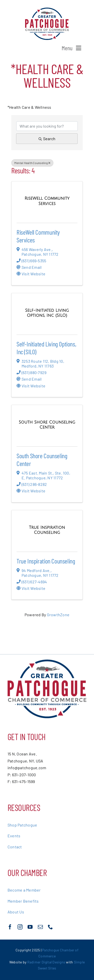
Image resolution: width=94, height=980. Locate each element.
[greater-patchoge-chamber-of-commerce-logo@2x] (47, 9)
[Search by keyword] (47, 126)
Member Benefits (23, 901)
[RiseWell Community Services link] (47, 201)
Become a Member (24, 890)
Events (14, 836)
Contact (15, 847)
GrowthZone (58, 615)
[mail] (40, 927)
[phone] (50, 927)
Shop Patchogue (22, 825)
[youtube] (30, 927)
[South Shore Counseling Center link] (47, 425)
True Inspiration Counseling (46, 561)
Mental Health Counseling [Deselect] (32, 163)
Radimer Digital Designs (47, 962)
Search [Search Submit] (47, 139)
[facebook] (10, 927)
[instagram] (20, 927)
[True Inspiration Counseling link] (47, 530)
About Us (16, 912)
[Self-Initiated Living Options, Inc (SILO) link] (47, 313)
